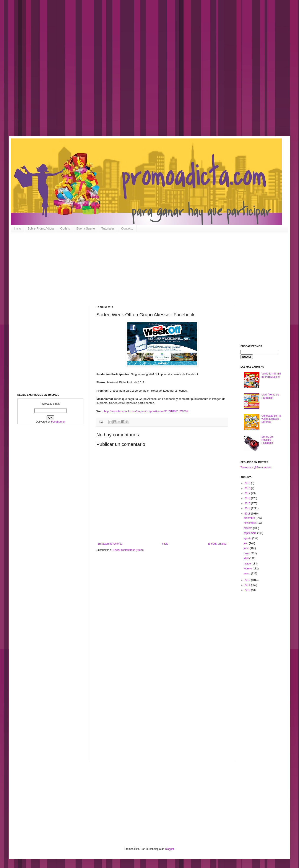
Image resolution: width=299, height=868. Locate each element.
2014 (248, 508)
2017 (248, 493)
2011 (248, 585)
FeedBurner (58, 422)
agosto (248, 538)
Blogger (170, 849)
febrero (248, 569)
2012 (248, 580)
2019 (248, 483)
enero (247, 574)
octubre (248, 528)
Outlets (65, 228)
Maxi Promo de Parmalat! (270, 396)
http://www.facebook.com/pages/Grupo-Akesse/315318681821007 (146, 411)
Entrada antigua (217, 544)
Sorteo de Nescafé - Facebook (267, 440)
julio (246, 543)
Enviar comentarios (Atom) (128, 550)
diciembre (249, 518)
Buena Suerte (86, 228)
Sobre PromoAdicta (41, 228)
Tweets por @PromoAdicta (256, 468)
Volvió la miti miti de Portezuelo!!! (271, 375)
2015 (248, 503)
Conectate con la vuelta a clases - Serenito (271, 419)
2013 (248, 514)
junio (247, 548)
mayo (247, 553)
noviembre (250, 523)
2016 (248, 498)
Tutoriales (108, 228)
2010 (248, 590)
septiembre (250, 533)
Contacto (127, 228)
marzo (248, 564)
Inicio (17, 228)
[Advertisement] (139, 71)
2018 (248, 488)
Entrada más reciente (110, 544)
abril (246, 558)
